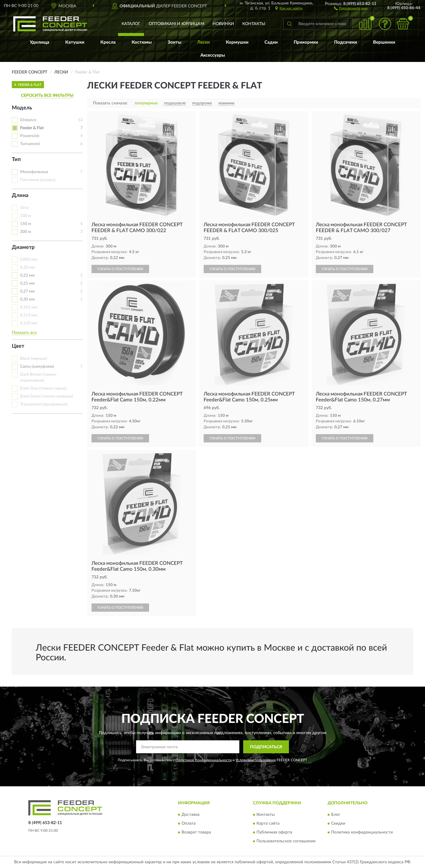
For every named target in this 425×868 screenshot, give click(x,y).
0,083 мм (29, 260)
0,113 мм (29, 315)
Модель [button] (22, 108)
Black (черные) (33, 359)
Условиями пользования (256, 760)
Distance (28, 120)
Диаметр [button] (23, 247)
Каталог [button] (131, 24)
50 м (24, 208)
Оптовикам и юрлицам (176, 24)
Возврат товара (196, 832)
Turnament (30, 144)
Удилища (40, 42)
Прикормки (306, 42)
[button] (351, 8)
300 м (26, 232)
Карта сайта (268, 823)
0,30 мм (27, 299)
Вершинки (384, 42)
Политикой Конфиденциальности (204, 760)
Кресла (108, 42)
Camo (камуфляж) (37, 367)
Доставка (191, 815)
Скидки (338, 823)
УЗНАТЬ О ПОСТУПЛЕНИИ (120, 269)
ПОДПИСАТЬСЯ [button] (266, 747)
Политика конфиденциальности (362, 832)
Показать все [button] (24, 333)
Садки (271, 42)
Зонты (174, 42)
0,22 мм (27, 275)
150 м (26, 224)
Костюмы (142, 42)
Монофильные (34, 172)
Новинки (223, 24)
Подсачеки (346, 42)
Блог (336, 815)
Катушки (75, 42)
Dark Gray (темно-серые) (43, 388)
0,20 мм (27, 268)
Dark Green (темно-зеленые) (46, 396)
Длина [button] (20, 196)
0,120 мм (29, 323)
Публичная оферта (274, 832)
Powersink (30, 136)
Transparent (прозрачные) (44, 404)
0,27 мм (27, 291)
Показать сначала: (110, 103)
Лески (203, 42)
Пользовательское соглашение (286, 841)
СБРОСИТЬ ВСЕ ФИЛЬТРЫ (47, 96)
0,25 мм (27, 283)
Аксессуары (213, 55)
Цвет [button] (18, 346)
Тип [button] (16, 160)
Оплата (189, 823)
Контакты (254, 24)
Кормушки (237, 42)
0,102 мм (29, 307)
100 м (26, 216)
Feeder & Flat (32, 128)
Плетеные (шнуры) (38, 180)
